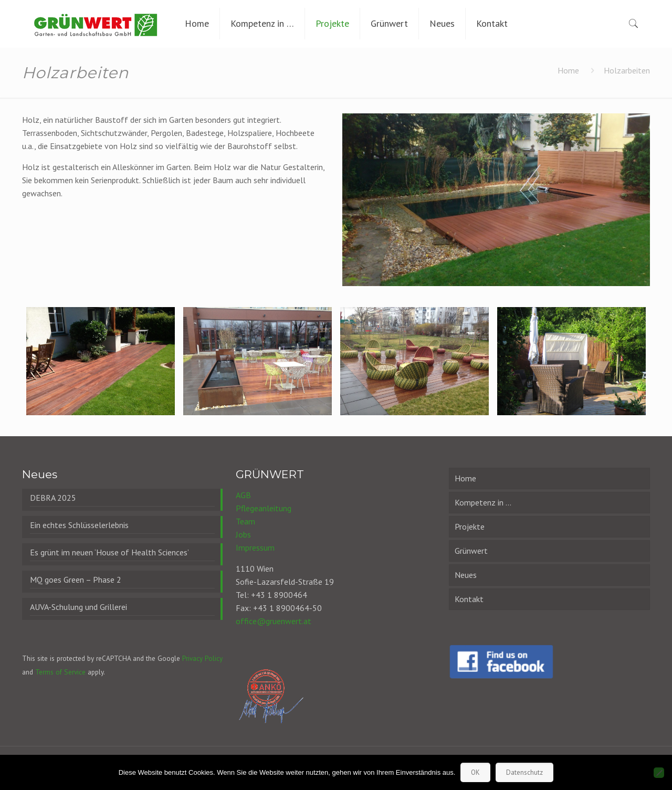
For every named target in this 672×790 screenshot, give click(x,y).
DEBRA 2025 (53, 498)
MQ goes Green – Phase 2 (76, 580)
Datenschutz (524, 772)
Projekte (470, 526)
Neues (466, 575)
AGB (243, 495)
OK (475, 772)
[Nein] (659, 773)
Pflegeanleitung (264, 508)
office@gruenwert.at (274, 621)
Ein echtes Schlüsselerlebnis (79, 525)
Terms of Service (60, 672)
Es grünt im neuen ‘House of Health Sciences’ (109, 552)
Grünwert (471, 551)
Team (245, 521)
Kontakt (469, 599)
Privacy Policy (202, 658)
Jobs (243, 534)
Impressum (255, 547)
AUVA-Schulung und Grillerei (78, 607)
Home (568, 70)
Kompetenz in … (483, 502)
